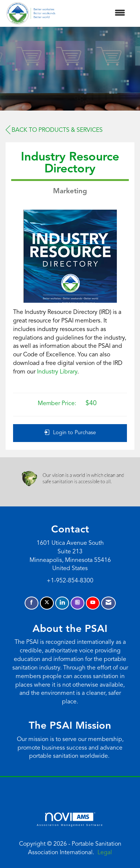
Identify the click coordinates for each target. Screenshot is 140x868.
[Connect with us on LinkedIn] (62, 603)
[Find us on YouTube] (93, 603)
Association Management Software (70, 819)
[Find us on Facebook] (32, 603)
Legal (105, 853)
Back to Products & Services (54, 130)
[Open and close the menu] (94, 14)
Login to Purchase (70, 433)
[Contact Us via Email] (108, 603)
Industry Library (57, 372)
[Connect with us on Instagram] (77, 603)
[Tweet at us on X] (47, 603)
